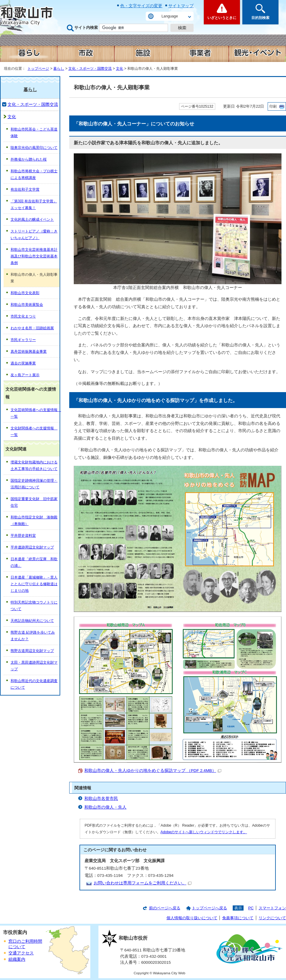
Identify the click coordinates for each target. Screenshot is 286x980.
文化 (120, 69)
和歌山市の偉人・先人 (105, 807)
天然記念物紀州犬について (32, 621)
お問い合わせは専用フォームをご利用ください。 (143, 883)
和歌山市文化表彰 (25, 293)
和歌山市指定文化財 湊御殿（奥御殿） (34, 521)
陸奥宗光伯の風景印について (34, 148)
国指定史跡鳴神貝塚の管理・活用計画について (34, 484)
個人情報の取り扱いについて (192, 918)
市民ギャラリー (23, 340)
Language (170, 16)
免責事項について (238, 918)
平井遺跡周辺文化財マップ (32, 547)
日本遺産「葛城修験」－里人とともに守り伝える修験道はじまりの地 (34, 584)
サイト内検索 (86, 28)
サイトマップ (181, 6)
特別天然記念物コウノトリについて (34, 606)
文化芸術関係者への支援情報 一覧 (35, 413)
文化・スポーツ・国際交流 (90, 69)
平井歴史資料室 (23, 536)
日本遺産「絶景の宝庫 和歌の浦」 (34, 562)
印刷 (273, 106)
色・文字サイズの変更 (141, 6)
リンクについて (272, 918)
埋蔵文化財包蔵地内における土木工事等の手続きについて (34, 465)
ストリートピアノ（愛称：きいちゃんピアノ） (34, 235)
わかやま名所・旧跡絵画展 (32, 328)
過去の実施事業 (23, 363)
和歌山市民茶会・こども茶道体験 (34, 133)
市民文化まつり (23, 316)
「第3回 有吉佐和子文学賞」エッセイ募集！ (34, 204)
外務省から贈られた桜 (29, 159)
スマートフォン (272, 908)
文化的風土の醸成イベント (32, 220)
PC (251, 908)
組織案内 (17, 959)
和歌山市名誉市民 (101, 799)
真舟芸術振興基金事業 (29, 352)
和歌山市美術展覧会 (27, 305)
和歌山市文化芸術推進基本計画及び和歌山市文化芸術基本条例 (34, 256)
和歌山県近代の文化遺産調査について (34, 684)
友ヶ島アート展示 (25, 375)
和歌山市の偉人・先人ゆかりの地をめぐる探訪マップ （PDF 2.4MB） (153, 771)
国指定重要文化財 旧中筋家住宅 (34, 502)
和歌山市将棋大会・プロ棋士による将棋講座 (34, 174)
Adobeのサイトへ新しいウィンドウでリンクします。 (204, 832)
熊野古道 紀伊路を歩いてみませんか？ (33, 636)
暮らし (59, 69)
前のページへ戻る (165, 908)
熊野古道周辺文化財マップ (32, 651)
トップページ (38, 69)
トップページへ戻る (209, 908)
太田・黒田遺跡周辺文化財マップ (34, 666)
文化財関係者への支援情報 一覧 (34, 432)
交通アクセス (21, 953)
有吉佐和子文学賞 (25, 189)
